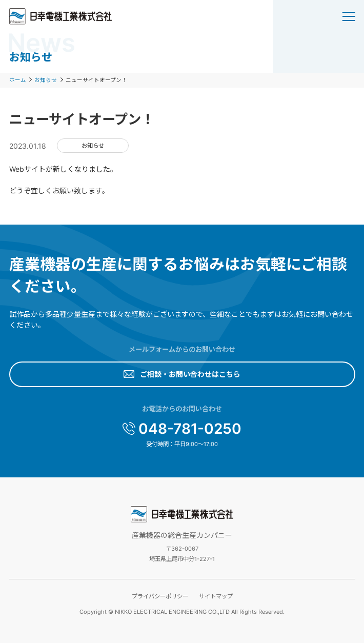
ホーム (18, 80)
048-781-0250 (190, 429)
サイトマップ (216, 596)
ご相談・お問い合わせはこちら (190, 374)
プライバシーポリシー (160, 596)
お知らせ (46, 80)
